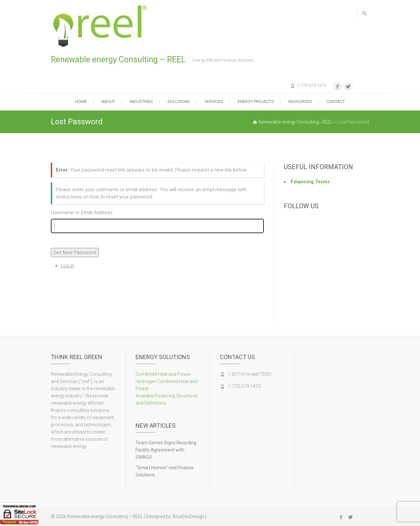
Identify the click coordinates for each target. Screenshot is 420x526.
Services (214, 101)
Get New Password (75, 253)
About (108, 101)
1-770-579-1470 (312, 85)
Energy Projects (256, 101)
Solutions (179, 101)
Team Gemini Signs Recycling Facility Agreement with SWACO (166, 450)
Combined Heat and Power (163, 374)
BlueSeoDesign (189, 516)
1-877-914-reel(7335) (250, 374)
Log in (67, 266)
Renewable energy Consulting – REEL (118, 60)
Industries (141, 101)
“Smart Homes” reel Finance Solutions (165, 471)
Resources (300, 101)
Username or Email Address (82, 212)
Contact (336, 101)
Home (81, 101)
